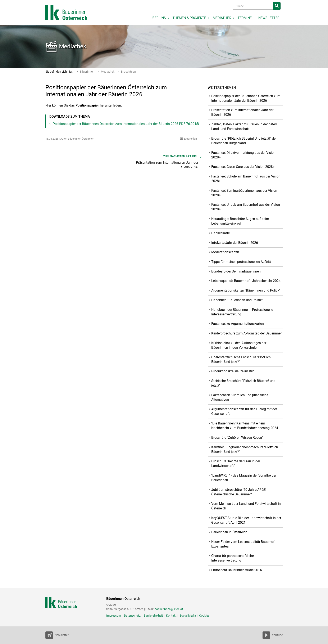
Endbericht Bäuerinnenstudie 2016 (237, 570)
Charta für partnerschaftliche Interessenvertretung (233, 558)
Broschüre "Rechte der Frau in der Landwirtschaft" (236, 463)
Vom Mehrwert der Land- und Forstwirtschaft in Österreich (246, 506)
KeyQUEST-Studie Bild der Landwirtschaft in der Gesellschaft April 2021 (246, 520)
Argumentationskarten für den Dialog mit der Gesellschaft (244, 411)
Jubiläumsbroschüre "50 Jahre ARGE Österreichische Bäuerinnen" (238, 492)
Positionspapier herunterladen (98, 105)
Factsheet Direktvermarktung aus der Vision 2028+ (243, 155)
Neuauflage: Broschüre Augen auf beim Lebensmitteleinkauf (240, 221)
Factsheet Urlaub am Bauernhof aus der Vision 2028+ (246, 207)
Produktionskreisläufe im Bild (233, 371)
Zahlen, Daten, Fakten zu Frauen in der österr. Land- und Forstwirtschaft (244, 127)
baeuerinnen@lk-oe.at (169, 609)
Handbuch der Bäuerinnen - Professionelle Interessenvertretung (242, 312)
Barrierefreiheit (153, 616)
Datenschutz (132, 616)
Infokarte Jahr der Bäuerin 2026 (235, 243)
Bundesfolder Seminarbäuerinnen (236, 271)
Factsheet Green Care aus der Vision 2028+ (243, 167)
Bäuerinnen (87, 72)
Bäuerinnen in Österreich (229, 532)
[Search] (253, 6)
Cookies (204, 616)
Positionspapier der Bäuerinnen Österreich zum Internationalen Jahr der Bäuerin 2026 (126, 124)
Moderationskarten (225, 252)
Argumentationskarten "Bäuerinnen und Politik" (246, 290)
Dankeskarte (220, 233)
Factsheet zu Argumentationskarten (238, 324)
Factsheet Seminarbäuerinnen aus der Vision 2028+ (244, 193)
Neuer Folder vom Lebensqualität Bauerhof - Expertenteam (244, 544)
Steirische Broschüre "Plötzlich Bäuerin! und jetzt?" (243, 383)
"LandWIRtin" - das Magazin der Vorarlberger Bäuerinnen (244, 478)
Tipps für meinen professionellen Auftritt (241, 262)
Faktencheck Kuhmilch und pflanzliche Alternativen (240, 397)
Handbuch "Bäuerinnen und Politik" (237, 300)
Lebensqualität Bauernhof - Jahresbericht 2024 (246, 281)
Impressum (114, 616)
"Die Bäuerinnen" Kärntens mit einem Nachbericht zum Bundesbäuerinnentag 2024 (245, 426)
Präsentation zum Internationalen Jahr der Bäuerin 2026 (242, 112)
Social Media (188, 616)
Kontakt (171, 616)
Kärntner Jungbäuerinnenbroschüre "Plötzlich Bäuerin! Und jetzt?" (245, 449)
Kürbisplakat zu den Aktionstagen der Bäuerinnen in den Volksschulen (239, 345)
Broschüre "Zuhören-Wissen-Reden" (237, 438)
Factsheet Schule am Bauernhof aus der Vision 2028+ (246, 179)
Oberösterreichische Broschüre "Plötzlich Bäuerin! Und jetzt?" (241, 359)
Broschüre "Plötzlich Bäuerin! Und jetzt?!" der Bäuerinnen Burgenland (244, 141)
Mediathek (73, 46)
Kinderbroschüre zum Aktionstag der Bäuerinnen (247, 333)
